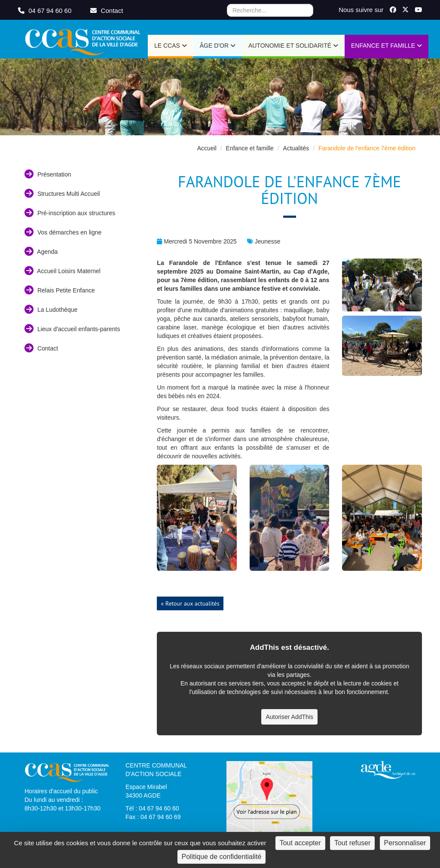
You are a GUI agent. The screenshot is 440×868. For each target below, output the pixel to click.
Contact (41, 348)
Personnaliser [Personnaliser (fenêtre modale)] (405, 843)
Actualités (296, 148)
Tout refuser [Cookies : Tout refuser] (352, 843)
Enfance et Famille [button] (387, 46)
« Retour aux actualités (190, 603)
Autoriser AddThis (289, 717)
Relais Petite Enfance (60, 290)
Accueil (207, 148)
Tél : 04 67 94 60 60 (152, 808)
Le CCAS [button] (171, 46)
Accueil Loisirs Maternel (63, 271)
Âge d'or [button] (218, 46)
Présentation (48, 174)
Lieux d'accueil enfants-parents (72, 329)
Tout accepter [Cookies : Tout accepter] (300, 843)
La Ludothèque (51, 309)
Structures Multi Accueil (62, 193)
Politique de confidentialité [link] (222, 857)
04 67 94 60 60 (46, 11)
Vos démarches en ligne (63, 232)
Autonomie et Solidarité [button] (293, 46)
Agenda (41, 251)
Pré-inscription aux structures (70, 213)
